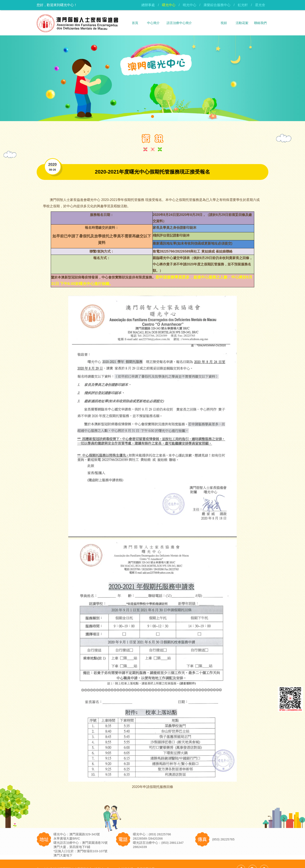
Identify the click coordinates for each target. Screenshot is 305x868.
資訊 (205, 23)
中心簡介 (153, 23)
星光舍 (260, 5)
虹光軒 (243, 5)
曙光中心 (169, 5)
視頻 (224, 23)
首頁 (135, 23)
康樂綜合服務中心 (217, 5)
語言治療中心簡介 (179, 23)
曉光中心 (190, 5)
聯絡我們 (260, 23)
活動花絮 (242, 23)
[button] (152, 116)
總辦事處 (148, 5)
